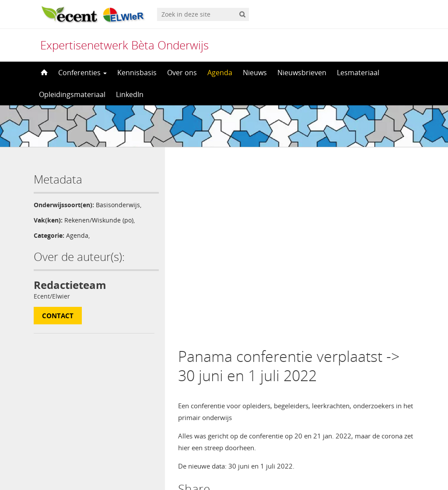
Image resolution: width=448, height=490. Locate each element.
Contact (58, 316)
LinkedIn (130, 94)
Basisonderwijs (118, 205)
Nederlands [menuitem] (230, 467)
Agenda (220, 73)
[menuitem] (224, 467)
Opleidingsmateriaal (72, 94)
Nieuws (255, 73)
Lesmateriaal (358, 73)
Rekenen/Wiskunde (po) (99, 220)
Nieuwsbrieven (302, 73)
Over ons (182, 73)
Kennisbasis (137, 73)
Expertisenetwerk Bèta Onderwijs (124, 45)
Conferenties (82, 73)
